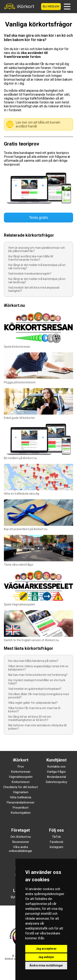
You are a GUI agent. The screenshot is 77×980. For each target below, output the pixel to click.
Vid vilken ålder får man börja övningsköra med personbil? (38, 696)
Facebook (56, 842)
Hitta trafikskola (21, 797)
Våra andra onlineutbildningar (21, 849)
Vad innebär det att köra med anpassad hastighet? (34, 289)
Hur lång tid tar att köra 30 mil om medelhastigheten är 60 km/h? (30, 718)
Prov (21, 767)
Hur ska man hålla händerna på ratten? (33, 661)
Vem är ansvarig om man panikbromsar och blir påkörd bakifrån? (37, 249)
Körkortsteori (21, 782)
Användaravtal (56, 777)
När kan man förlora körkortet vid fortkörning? (38, 675)
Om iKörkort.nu (21, 837)
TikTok (56, 837)
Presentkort (21, 808)
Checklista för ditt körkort (21, 787)
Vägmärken (21, 792)
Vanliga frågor (56, 772)
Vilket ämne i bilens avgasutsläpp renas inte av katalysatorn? (38, 668)
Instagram (56, 847)
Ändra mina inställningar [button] (46, 965)
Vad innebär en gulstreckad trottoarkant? (35, 689)
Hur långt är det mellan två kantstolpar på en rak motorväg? (37, 267)
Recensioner (21, 842)
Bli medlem (51, 7)
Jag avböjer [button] (46, 957)
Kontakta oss (56, 767)
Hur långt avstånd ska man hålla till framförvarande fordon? (31, 258)
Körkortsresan (21, 772)
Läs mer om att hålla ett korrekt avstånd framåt (38, 124)
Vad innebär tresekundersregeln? (30, 274)
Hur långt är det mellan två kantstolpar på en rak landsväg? (37, 281)
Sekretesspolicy (56, 782)
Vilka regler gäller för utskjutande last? (33, 703)
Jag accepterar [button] (46, 949)
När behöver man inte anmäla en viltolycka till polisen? (37, 727)
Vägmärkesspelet (21, 777)
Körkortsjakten (21, 813)
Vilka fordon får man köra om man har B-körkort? (35, 710)
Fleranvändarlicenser (21, 802)
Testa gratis (38, 218)
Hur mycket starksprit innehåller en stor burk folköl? (37, 682)
